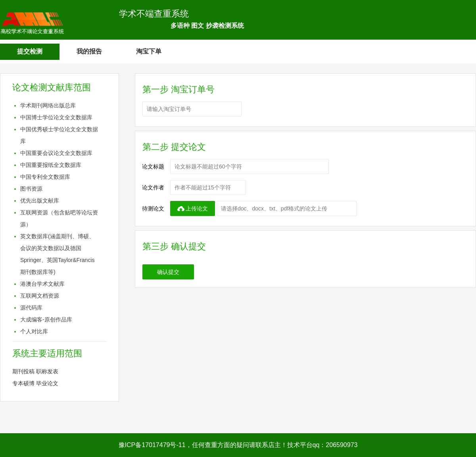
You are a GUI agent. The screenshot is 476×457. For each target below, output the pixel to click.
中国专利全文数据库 (45, 177)
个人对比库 (34, 331)
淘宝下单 (149, 51)
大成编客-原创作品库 (46, 319)
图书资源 (31, 189)
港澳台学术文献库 (42, 284)
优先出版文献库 (40, 201)
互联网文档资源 (40, 296)
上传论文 (193, 208)
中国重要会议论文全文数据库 (56, 153)
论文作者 (153, 187)
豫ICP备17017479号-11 (152, 445)
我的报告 (89, 51)
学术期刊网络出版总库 (48, 105)
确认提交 (168, 272)
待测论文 (153, 208)
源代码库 (31, 308)
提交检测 (30, 51)
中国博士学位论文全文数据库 (56, 117)
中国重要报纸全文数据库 (51, 165)
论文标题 (153, 166)
